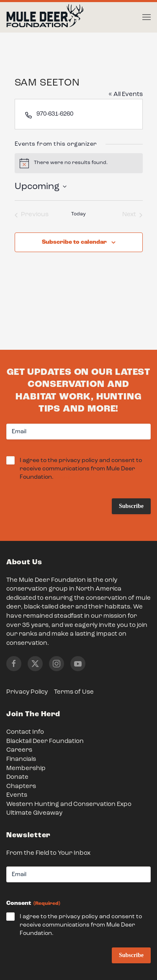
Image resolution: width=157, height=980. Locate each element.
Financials (21, 759)
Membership (26, 769)
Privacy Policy (27, 692)
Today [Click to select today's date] (78, 214)
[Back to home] (45, 18)
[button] (147, 17)
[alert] (79, 163)
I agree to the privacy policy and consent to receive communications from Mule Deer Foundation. (81, 469)
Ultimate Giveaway (34, 813)
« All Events (126, 95)
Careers (19, 750)
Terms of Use (74, 692)
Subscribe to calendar (74, 242)
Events (17, 795)
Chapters (21, 787)
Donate (17, 777)
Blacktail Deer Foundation (45, 741)
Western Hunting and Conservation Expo (69, 804)
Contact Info (25, 732)
